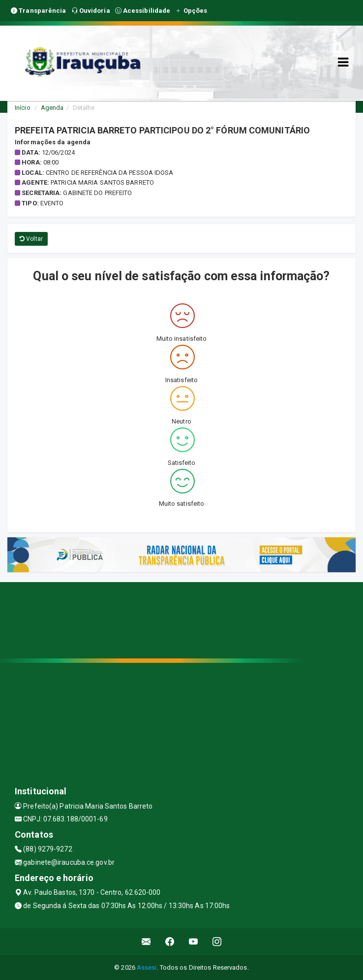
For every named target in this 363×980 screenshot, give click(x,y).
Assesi (147, 967)
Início (23, 108)
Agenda (52, 108)
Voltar (31, 239)
